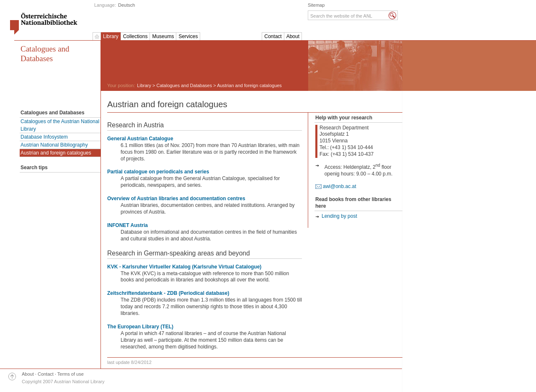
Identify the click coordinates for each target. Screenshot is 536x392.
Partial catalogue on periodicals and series (158, 172)
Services (188, 36)
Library (111, 36)
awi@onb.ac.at (340, 186)
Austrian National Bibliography (54, 145)
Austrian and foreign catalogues (56, 153)
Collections (135, 36)
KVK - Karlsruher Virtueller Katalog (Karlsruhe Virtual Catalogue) (184, 267)
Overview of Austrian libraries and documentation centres (176, 199)
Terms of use (71, 374)
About (293, 36)
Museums (163, 36)
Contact (273, 36)
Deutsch (126, 5)
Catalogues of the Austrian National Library (60, 125)
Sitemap (316, 5)
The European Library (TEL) (140, 327)
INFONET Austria (128, 225)
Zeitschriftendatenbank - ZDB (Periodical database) (168, 293)
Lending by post (339, 216)
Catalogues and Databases (45, 54)
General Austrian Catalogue (140, 139)
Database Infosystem (44, 137)
